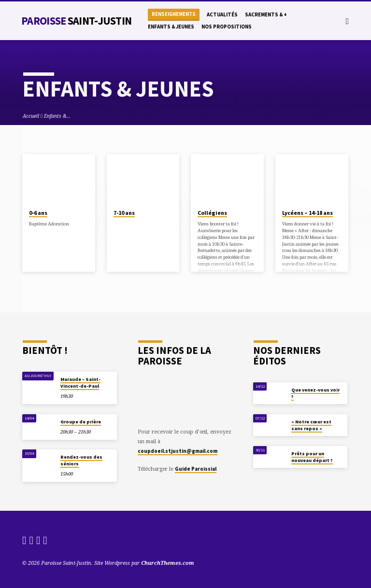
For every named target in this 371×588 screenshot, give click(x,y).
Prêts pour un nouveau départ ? (312, 457)
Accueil (31, 116)
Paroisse (76, 21)
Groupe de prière (81, 422)
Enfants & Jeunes (171, 27)
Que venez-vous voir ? (315, 393)
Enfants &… (57, 116)
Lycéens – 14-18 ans (307, 213)
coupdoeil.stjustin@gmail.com (178, 451)
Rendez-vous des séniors (81, 460)
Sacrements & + (266, 14)
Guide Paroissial (196, 469)
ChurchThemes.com (168, 563)
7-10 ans (124, 213)
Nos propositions (227, 27)
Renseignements (174, 14)
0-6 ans (38, 213)
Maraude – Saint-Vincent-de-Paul (80, 383)
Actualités (222, 14)
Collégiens (212, 213)
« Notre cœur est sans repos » (311, 425)
